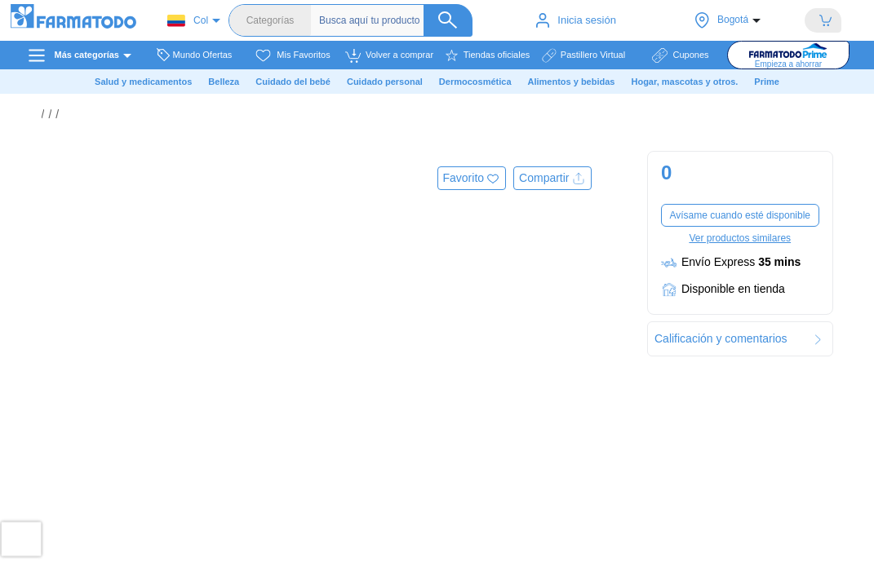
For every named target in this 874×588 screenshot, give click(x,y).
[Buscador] (396, 20)
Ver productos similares (740, 238)
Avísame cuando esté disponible (740, 215)
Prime (767, 82)
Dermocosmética (475, 82)
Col (188, 21)
